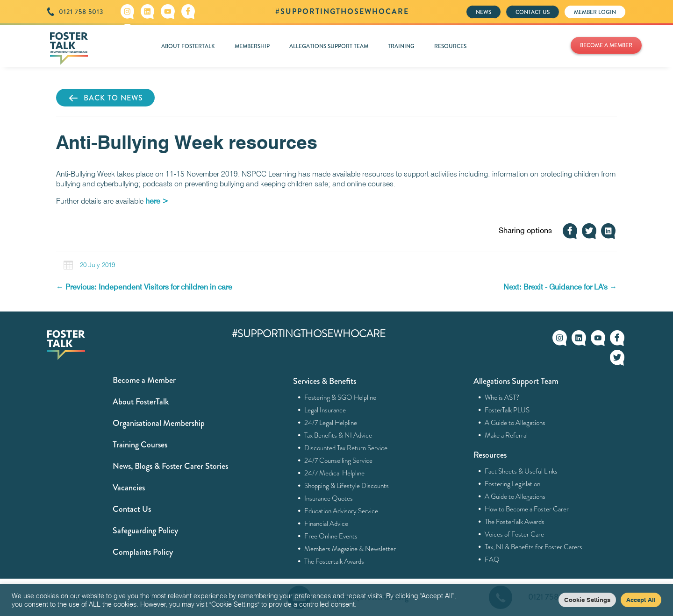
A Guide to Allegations (515, 423)
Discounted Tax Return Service (346, 448)
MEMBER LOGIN (595, 12)
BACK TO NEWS (105, 98)
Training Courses (140, 445)
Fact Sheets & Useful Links (521, 471)
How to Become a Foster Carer (527, 509)
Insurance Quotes (329, 498)
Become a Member (144, 380)
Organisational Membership (159, 423)
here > (157, 201)
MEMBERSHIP (252, 46)
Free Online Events (331, 536)
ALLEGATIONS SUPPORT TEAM (329, 46)
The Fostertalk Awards (334, 561)
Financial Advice (326, 524)
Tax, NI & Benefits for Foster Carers (534, 547)
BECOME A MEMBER (606, 45)
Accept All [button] (641, 600)
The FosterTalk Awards (515, 522)
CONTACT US (533, 12)
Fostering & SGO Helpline (340, 397)
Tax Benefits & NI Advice (338, 435)
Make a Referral (506, 435)
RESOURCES (450, 46)
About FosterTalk (141, 402)
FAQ (492, 559)
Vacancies (129, 488)
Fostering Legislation (513, 484)
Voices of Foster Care (515, 534)
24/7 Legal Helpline (331, 423)
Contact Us (132, 509)
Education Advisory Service (341, 511)
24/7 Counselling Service (339, 460)
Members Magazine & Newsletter (350, 549)
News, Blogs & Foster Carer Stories (170, 466)
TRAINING (401, 46)
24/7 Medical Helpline (335, 473)
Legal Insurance (325, 410)
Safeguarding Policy (145, 531)
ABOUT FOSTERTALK (188, 46)
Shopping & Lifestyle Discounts (347, 486)
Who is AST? (502, 397)
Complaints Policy (143, 552)
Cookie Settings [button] (587, 600)
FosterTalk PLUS (507, 410)
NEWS (483, 12)
